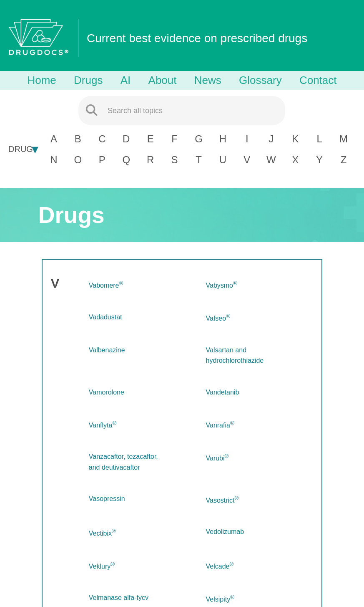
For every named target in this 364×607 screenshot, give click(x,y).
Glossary (260, 80)
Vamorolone (107, 392)
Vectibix (102, 533)
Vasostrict (222, 500)
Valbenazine (107, 350)
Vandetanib (223, 392)
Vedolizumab (225, 532)
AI (126, 80)
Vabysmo (222, 285)
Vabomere (106, 285)
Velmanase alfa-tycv (119, 598)
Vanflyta (103, 425)
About (163, 80)
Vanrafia (220, 425)
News (208, 80)
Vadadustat (105, 317)
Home (41, 80)
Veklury (102, 566)
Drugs (88, 80)
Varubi (217, 458)
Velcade (220, 566)
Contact (318, 80)
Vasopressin (107, 499)
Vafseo (218, 318)
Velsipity (220, 599)
